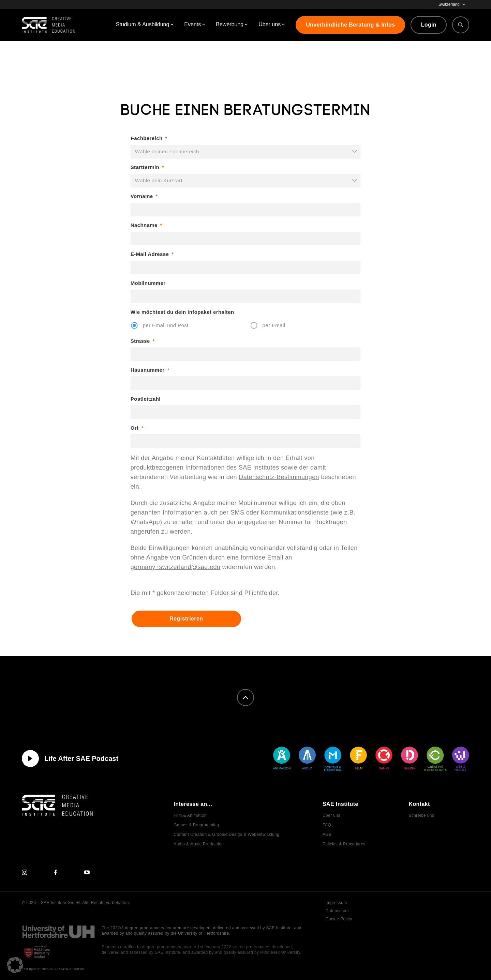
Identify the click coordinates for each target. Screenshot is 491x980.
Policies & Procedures (344, 844)
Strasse (143, 341)
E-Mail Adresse (152, 254)
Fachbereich (149, 138)
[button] (15, 965)
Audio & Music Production (199, 844)
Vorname (144, 196)
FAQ (327, 825)
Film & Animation (190, 815)
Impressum (336, 903)
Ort (137, 428)
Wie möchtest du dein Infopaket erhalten (182, 312)
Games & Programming (196, 825)
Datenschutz (338, 911)
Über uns (331, 815)
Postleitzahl (146, 399)
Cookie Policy (339, 919)
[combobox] (246, 152)
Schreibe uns (421, 815)
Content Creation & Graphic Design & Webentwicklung (226, 834)
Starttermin (147, 167)
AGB (327, 834)
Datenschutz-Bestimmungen (279, 477)
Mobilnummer (148, 283)
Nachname (146, 225)
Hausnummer (150, 370)
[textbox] (248, 151)
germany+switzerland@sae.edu (176, 567)
